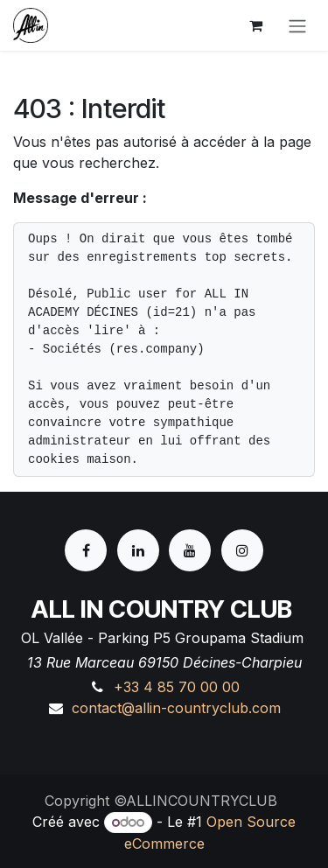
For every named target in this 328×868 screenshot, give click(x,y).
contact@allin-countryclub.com (176, 708)
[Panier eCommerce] (255, 25)
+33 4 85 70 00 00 (177, 687)
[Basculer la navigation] (297, 25)
